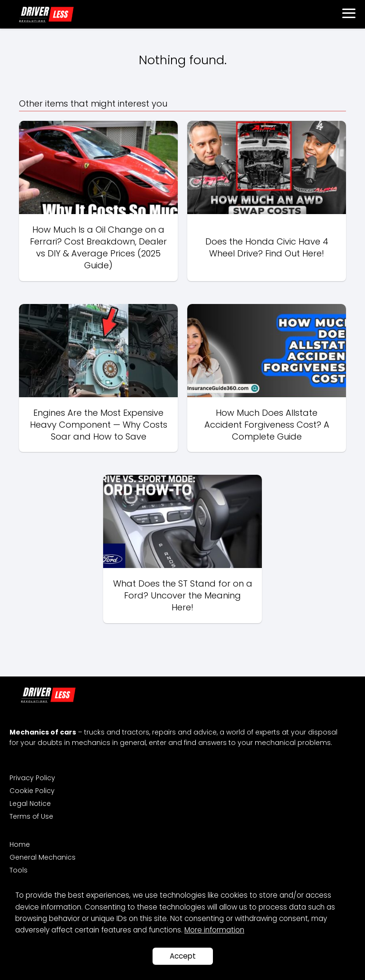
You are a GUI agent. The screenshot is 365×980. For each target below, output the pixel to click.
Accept (183, 956)
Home (20, 844)
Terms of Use (31, 816)
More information (214, 930)
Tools (19, 870)
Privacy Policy (32, 778)
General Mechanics (43, 857)
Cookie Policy (32, 791)
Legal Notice (30, 804)
